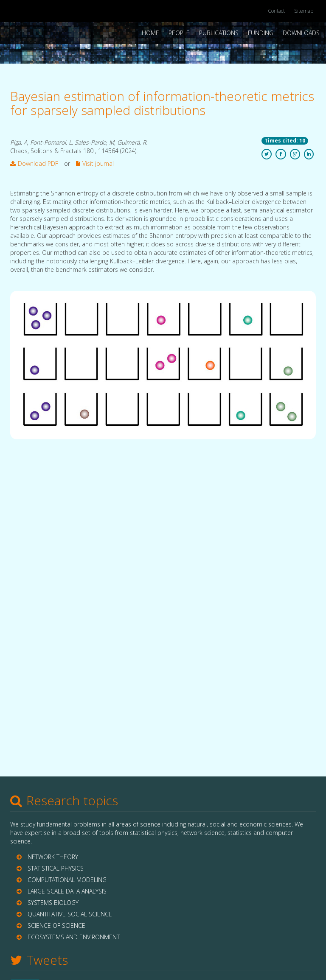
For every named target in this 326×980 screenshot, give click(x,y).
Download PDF (34, 163)
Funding (261, 33)
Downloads (301, 33)
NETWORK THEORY (53, 857)
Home (150, 33)
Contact (276, 11)
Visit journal (95, 163)
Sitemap (304, 11)
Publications (219, 33)
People (179, 33)
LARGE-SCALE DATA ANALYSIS (67, 891)
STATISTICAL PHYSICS (56, 868)
